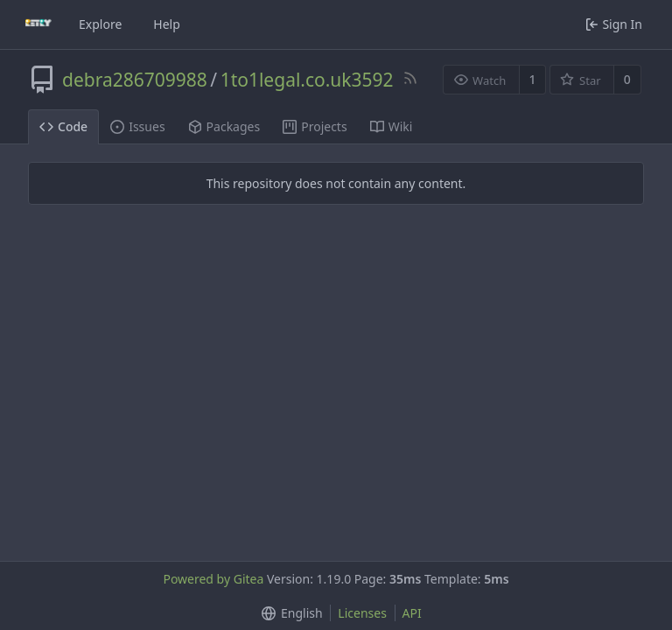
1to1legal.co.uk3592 (307, 80)
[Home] (38, 24)
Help (167, 24)
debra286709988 (135, 80)
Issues (137, 126)
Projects (315, 126)
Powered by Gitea (213, 579)
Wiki (392, 126)
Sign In (614, 24)
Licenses (362, 613)
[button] (288, 613)
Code (63, 126)
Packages (224, 126)
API (412, 613)
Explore (100, 24)
